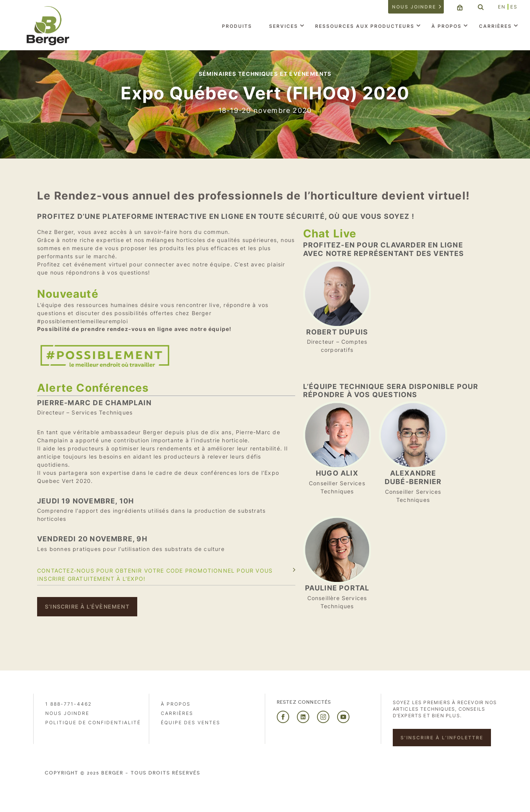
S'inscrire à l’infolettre (442, 738)
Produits (237, 26)
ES (514, 7)
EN (502, 7)
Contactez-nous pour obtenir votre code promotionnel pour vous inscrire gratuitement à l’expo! (155, 575)
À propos (446, 26)
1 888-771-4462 (68, 704)
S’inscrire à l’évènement (87, 606)
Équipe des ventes (191, 722)
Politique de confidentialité (93, 722)
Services (284, 26)
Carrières (495, 26)
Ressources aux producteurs (365, 26)
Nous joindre (414, 7)
